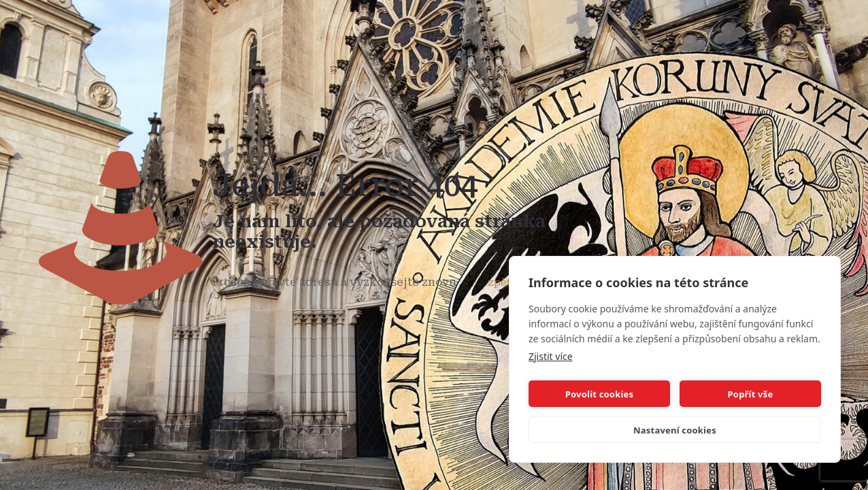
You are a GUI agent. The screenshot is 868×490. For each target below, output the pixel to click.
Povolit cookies (599, 394)
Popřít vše (751, 394)
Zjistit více (551, 356)
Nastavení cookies (675, 430)
